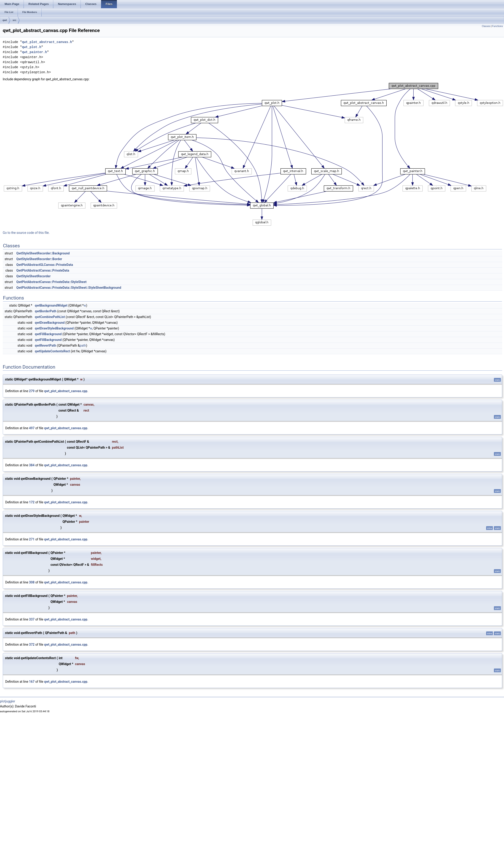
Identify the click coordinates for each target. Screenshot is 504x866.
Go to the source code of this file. (26, 233)
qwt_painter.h (34, 52)
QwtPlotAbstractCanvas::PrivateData (43, 270)
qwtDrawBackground (50, 323)
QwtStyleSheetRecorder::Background (43, 253)
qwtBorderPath (46, 311)
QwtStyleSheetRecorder (33, 276)
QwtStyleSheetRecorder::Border (39, 259)
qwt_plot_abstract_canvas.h (47, 42)
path (83, 345)
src (15, 20)
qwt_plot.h (32, 47)
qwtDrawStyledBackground (54, 328)
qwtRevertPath (45, 345)
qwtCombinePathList (50, 317)
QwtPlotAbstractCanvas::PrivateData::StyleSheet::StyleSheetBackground (69, 288)
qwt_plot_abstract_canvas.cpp (66, 391)
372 (32, 645)
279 (32, 391)
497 (32, 428)
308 (32, 582)
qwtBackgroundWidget (51, 305)
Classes (486, 26)
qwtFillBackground (48, 334)
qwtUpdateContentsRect (52, 351)
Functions (497, 26)
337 (32, 619)
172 (32, 502)
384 (32, 465)
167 (32, 682)
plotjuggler (8, 701)
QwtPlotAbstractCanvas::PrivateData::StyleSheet (51, 282)
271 (32, 539)
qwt (5, 20)
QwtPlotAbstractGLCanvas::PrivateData (45, 265)
